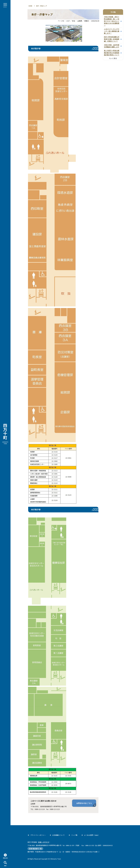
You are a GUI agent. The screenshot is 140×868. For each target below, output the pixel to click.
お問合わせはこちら (84, 802)
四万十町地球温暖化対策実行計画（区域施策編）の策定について (112, 38)
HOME (30, 5)
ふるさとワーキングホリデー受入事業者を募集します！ (112, 30)
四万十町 (5, 434)
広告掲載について (58, 834)
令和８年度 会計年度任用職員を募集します (112, 45)
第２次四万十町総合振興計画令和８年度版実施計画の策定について (112, 52)
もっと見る (113, 58)
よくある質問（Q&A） (92, 834)
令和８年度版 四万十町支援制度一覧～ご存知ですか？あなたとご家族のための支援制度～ (112, 20)
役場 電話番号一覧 (35, 848)
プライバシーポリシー (38, 834)
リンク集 (74, 834)
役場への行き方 (44, 841)
